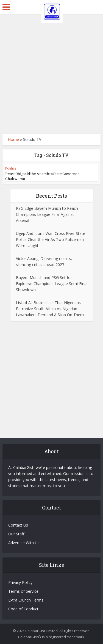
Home (13, 139)
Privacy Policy (20, 582)
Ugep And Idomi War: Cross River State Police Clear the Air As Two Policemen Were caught (51, 239)
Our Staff (16, 534)
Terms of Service (23, 591)
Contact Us (18, 525)
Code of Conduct (23, 609)
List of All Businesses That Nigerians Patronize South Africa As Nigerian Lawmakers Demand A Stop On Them (50, 309)
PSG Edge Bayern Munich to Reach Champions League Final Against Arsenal (47, 214)
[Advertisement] (51, 74)
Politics (11, 168)
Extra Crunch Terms (26, 600)
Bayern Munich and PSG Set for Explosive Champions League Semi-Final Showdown (52, 284)
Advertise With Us (24, 543)
